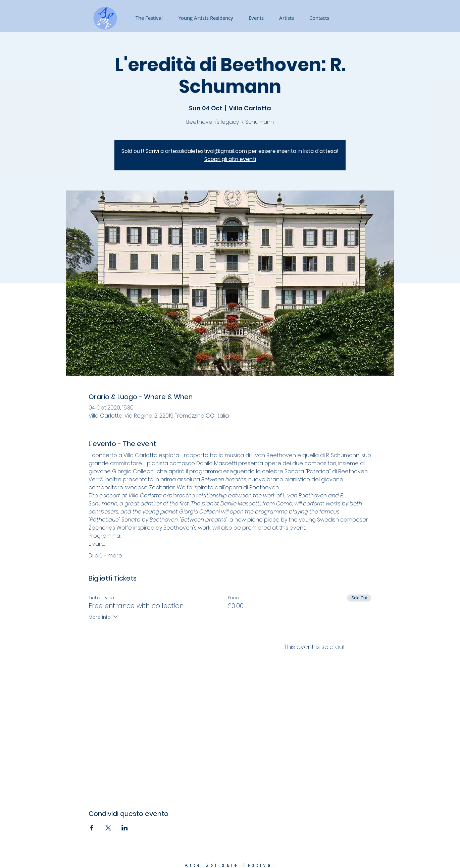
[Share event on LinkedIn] (125, 828)
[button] (253, 18)
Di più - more (105, 556)
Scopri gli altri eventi (230, 159)
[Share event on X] (108, 828)
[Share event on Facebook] (92, 828)
